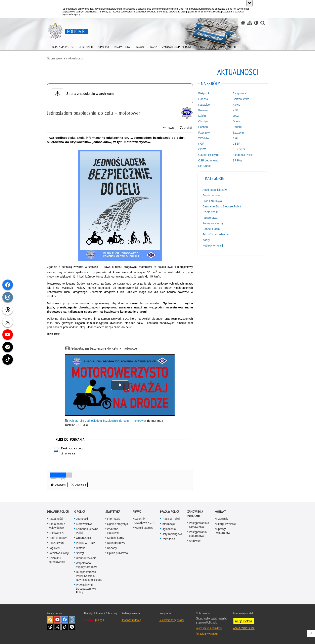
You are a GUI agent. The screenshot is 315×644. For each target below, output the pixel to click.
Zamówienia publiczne (195, 514)
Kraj (235, 138)
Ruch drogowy (58, 538)
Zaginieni (54, 548)
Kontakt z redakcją (131, 620)
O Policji (80, 512)
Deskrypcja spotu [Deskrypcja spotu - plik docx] (72, 448)
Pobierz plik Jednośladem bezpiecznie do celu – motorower (107, 421)
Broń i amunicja (212, 201)
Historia (81, 548)
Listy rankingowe (172, 534)
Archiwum (195, 541)
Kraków (203, 110)
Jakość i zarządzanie (216, 234)
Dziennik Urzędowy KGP (144, 521)
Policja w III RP (85, 543)
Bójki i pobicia (211, 195)
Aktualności (75, 58)
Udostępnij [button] (59, 485)
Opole (236, 121)
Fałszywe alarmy (213, 223)
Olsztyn (203, 121)
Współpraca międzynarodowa (87, 565)
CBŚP (236, 144)
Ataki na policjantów (215, 190)
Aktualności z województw (57, 526)
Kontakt (220, 512)
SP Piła (237, 160)
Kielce (236, 105)
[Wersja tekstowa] (256, 23)
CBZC (202, 149)
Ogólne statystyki (118, 524)
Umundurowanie (86, 558)
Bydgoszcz (239, 93)
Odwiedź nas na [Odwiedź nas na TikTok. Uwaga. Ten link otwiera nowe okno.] (65, 627)
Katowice (204, 105)
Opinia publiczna (118, 553)
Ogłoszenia (169, 529)
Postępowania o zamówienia (199, 525)
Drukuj (186, 128)
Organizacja (83, 538)
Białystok (204, 93)
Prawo (137, 512)
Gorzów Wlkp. (241, 99)
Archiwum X (56, 533)
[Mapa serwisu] (250, 23)
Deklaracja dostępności (171, 620)
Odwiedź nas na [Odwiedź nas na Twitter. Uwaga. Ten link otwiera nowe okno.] (57, 627)
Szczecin (238, 133)
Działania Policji (58, 512)
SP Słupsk (205, 166)
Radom (237, 127)
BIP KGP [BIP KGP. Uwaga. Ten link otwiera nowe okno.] (100, 620)
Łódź (236, 116)
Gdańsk (203, 99)
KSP (235, 110)
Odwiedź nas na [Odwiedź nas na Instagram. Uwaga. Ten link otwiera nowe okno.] (72, 620)
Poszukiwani (56, 543)
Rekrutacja (168, 539)
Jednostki (82, 519)
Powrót (169, 128)
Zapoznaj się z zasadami (209, 628)
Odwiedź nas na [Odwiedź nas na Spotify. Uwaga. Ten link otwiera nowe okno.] (72, 627)
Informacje (114, 519)
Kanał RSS (50, 620)
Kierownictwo (84, 524)
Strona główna (56, 58)
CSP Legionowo (208, 160)
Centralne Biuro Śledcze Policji (222, 206)
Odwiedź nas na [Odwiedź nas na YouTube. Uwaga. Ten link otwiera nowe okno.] (57, 620)
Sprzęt (80, 553)
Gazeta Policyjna (209, 155)
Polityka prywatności (207, 634)
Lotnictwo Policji (59, 553)
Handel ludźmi (211, 229)
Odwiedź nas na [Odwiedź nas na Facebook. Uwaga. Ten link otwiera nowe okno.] (65, 620)
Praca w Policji (170, 512)
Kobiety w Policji (213, 246)
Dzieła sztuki (210, 212)
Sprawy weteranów (223, 531)
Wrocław (204, 138)
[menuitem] (63, 46)
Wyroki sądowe (144, 528)
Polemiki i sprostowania (57, 560)
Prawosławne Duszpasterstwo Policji (86, 589)
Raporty (112, 548)
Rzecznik (222, 519)
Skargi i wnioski (226, 524)
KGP (201, 144)
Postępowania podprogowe (198, 534)
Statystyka (113, 512)
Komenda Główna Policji (87, 531)
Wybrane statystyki (113, 531)
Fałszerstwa (210, 218)
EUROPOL (239, 149)
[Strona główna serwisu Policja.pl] (243, 23)
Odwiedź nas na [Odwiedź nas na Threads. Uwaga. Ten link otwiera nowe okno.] (50, 627)
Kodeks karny (116, 538)
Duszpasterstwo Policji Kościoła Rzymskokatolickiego (89, 576)
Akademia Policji (243, 155)
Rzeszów (204, 133)
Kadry (206, 240)
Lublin (202, 116)
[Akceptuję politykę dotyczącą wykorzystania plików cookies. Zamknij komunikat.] (250, 3)
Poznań (203, 127)
